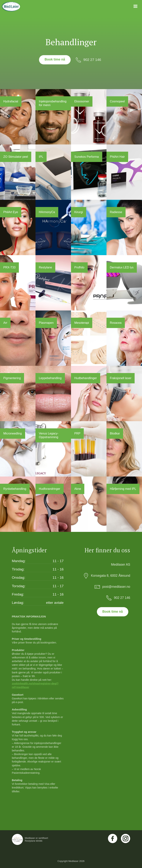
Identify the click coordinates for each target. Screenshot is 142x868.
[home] (11, 6)
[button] (136, 6)
